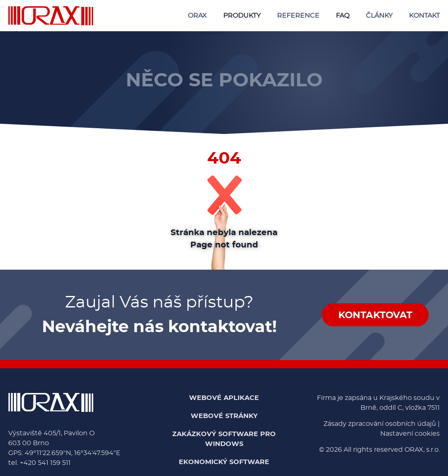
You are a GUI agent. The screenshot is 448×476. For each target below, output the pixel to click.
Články (379, 16)
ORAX (197, 16)
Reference (298, 16)
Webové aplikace (224, 398)
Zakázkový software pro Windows (224, 439)
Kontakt (424, 16)
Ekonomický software (224, 462)
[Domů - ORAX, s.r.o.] (51, 16)
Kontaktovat (375, 315)
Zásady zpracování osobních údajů (380, 424)
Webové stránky (224, 416)
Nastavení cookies (410, 434)
